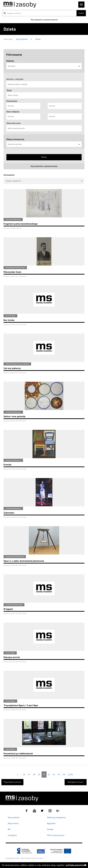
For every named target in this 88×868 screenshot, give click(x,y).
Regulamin (51, 823)
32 (54, 775)
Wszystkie (44, 66)
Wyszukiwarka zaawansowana (44, 20)
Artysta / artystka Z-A (44, 181)
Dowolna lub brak (44, 144)
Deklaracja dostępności (56, 818)
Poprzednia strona (12, 782)
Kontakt (50, 829)
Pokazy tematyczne (15, 139)
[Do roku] (65, 106)
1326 (71, 775)
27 (29, 775)
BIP (9, 829)
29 (39, 775)
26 (24, 775)
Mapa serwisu (13, 823)
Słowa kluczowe (14, 123)
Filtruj (44, 157)
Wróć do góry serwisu (56, 835)
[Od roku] (23, 106)
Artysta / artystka (15, 79)
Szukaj (81, 13)
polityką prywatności (76, 865)
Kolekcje (10, 61)
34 (64, 775)
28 (34, 775)
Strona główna (22, 39)
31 (49, 775)
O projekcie (12, 835)
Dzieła (38, 39)
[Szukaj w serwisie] (39, 13)
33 (59, 775)
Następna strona (76, 782)
